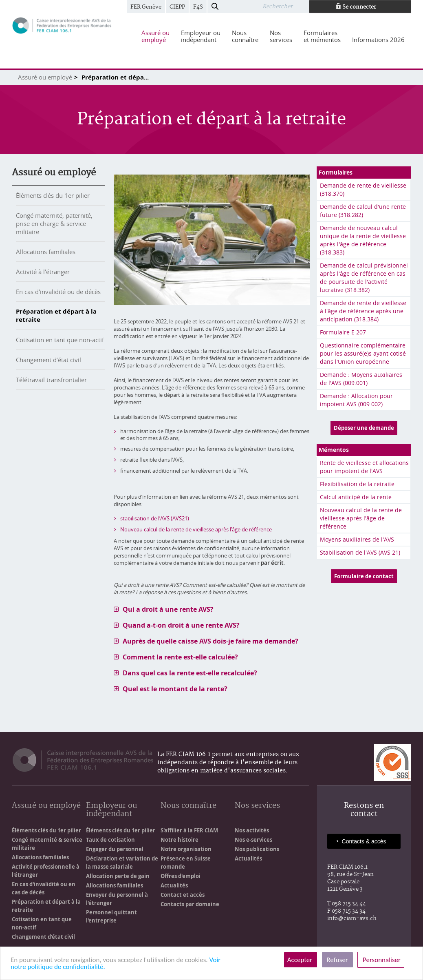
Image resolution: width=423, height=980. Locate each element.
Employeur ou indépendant (111, 810)
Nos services (257, 806)
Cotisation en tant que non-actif (60, 340)
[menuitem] (155, 36)
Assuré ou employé (45, 77)
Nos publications (257, 849)
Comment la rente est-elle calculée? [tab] (180, 657)
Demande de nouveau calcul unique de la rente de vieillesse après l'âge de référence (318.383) (363, 240)
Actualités (174, 885)
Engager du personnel (115, 849)
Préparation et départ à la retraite (56, 315)
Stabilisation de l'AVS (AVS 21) (360, 552)
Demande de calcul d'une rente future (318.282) (363, 211)
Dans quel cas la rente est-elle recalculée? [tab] (190, 673)
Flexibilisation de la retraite (357, 484)
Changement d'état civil (43, 937)
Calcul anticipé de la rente (356, 497)
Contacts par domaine (190, 904)
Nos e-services (253, 840)
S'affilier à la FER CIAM (189, 830)
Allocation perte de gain (118, 876)
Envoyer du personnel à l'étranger (117, 899)
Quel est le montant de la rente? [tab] (175, 689)
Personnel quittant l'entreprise (111, 916)
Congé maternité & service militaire (47, 844)
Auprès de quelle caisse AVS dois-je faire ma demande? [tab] (210, 641)
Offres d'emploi (181, 876)
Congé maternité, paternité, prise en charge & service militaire (54, 223)
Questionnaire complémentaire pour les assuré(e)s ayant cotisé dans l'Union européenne (363, 353)
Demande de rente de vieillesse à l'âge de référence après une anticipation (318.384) (363, 311)
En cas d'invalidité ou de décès (58, 292)
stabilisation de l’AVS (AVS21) (155, 518)
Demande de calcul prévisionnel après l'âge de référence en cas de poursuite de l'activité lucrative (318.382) (364, 278)
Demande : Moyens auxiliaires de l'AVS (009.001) (361, 379)
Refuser (337, 960)
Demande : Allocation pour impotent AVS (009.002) (356, 400)
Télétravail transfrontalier (51, 380)
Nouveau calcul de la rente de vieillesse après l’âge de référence (196, 529)
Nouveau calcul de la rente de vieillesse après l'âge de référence (361, 518)
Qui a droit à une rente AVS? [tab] (168, 609)
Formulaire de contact (364, 576)
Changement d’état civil (48, 360)
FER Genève (146, 7)
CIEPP (177, 7)
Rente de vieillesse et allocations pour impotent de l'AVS (364, 467)
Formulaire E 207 (343, 332)
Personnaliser (381, 960)
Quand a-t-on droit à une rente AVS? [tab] (181, 625)
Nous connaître (188, 806)
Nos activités (252, 830)
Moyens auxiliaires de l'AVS (357, 539)
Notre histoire (180, 840)
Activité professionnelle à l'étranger (46, 871)
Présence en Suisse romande (186, 863)
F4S (198, 7)
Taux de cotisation (110, 840)
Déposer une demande (364, 428)
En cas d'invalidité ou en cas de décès (44, 888)
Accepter (301, 960)
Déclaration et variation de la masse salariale (122, 863)
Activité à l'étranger (43, 272)
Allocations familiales (46, 252)
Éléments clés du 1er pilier (53, 195)
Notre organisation (186, 849)
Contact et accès (183, 895)
